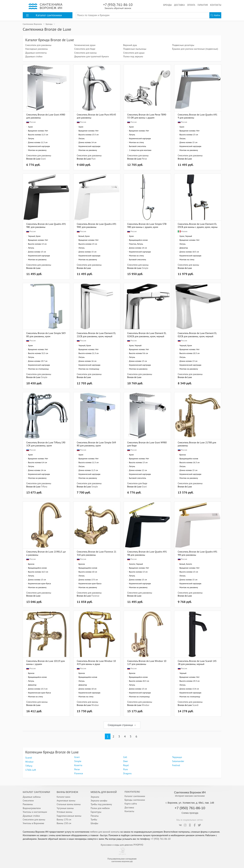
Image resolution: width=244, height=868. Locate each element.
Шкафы (94, 823)
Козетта (78, 765)
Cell (125, 757)
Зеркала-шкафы (99, 801)
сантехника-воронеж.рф (122, 861)
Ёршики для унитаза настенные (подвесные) (195, 49)
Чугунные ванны (65, 808)
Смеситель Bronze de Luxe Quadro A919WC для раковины (97, 225)
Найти (215, 15)
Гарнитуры (96, 812)
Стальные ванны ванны (69, 804)
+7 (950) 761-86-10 (118, 6)
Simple (145, 268)
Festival (176, 765)
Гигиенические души (85, 45)
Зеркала (95, 797)
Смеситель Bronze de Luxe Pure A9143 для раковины (96, 116)
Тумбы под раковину (101, 804)
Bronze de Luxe (33, 159)
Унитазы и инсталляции (35, 812)
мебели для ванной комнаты (105, 832)
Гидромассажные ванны (69, 816)
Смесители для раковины (38, 45)
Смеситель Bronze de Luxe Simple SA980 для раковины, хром (96, 444)
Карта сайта (131, 804)
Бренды (167, 5)
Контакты (216, 5)
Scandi (195, 705)
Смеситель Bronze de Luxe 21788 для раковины (197, 444)
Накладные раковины (37, 49)
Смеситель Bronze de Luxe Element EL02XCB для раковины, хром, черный (147, 335)
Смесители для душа (134, 53)
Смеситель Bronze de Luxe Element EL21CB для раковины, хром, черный (96, 335)
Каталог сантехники (135, 796)
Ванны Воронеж (67, 792)
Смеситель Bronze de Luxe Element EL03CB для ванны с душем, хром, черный (198, 225)
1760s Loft (31, 770)
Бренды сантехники (135, 800)
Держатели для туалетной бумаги (92, 56)
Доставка (179, 5)
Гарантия (203, 5)
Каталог (44, 15)
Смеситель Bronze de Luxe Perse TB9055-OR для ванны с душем (147, 116)
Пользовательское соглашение (122, 859)
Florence (95, 596)
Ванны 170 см (64, 820)
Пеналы (95, 816)
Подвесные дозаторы (183, 45)
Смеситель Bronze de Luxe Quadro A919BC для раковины (46, 225)
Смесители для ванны (86, 53)
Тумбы (94, 820)
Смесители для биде (85, 49)
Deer (126, 761)
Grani (43, 159)
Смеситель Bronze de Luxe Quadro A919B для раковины (147, 553)
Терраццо (177, 757)
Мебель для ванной (104, 792)
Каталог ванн (63, 797)
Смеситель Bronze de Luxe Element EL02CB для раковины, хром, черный (197, 335)
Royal (126, 765)
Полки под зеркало (133, 56)
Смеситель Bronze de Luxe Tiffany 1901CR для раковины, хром (46, 444)
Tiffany (44, 487)
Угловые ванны (64, 812)
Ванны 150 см (64, 823)
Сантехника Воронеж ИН (190, 792)
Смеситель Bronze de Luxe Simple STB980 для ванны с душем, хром (147, 225)
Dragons (127, 773)
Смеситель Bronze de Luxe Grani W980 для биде (147, 444)
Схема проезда (190, 813)
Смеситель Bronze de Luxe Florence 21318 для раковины (97, 553)
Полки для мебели (100, 808)
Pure (93, 159)
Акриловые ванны (66, 801)
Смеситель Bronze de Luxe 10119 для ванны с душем (45, 662)
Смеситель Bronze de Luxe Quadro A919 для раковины (198, 116)
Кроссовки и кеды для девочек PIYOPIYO (122, 845)
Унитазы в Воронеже (33, 823)
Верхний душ (130, 45)
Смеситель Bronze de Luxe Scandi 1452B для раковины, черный (197, 662)
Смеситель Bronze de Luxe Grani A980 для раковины (46, 116)
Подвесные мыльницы (135, 49)
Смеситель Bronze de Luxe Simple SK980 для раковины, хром (46, 335)
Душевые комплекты (36, 53)
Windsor (95, 705)
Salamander (178, 761)
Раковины (28, 804)
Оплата (191, 5)
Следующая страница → (122, 725)
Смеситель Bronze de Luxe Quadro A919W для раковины (198, 553)
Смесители (28, 801)
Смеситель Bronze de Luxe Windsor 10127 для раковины (147, 662)
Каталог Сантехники (36, 792)
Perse (144, 159)
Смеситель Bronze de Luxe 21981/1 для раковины (46, 553)
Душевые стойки (34, 56)
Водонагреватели (32, 808)
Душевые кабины (32, 797)
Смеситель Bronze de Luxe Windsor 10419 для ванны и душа (96, 662)
